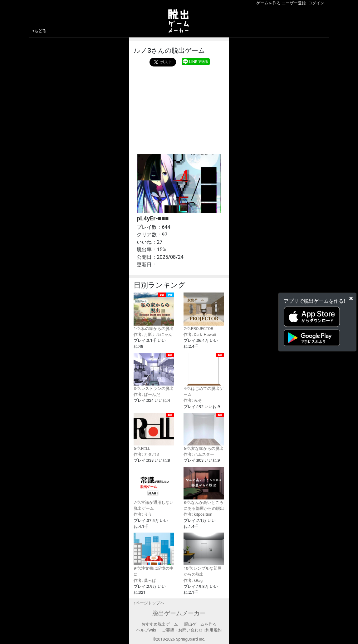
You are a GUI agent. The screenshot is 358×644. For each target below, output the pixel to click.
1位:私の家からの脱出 (154, 312)
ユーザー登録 (294, 3)
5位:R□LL (154, 432)
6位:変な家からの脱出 (204, 432)
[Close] (351, 298)
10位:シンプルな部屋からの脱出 (204, 555)
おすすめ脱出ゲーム (160, 624)
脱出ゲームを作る (200, 624)
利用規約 (213, 630)
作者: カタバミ (147, 454)
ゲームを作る (268, 3)
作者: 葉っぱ (145, 580)
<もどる (40, 31)
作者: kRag (193, 580)
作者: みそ (193, 400)
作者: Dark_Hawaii (200, 334)
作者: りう (143, 514)
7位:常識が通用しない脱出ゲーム (154, 489)
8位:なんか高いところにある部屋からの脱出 (204, 489)
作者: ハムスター (199, 454)
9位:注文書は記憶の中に (154, 555)
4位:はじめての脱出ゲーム (204, 375)
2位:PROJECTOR (204, 312)
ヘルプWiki (146, 630)
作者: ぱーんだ (147, 394)
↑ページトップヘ (149, 603)
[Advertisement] (179, 109)
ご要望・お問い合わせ (182, 630)
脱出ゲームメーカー (179, 613)
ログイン (316, 3)
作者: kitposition (198, 514)
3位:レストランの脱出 (154, 372)
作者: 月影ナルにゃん (153, 334)
